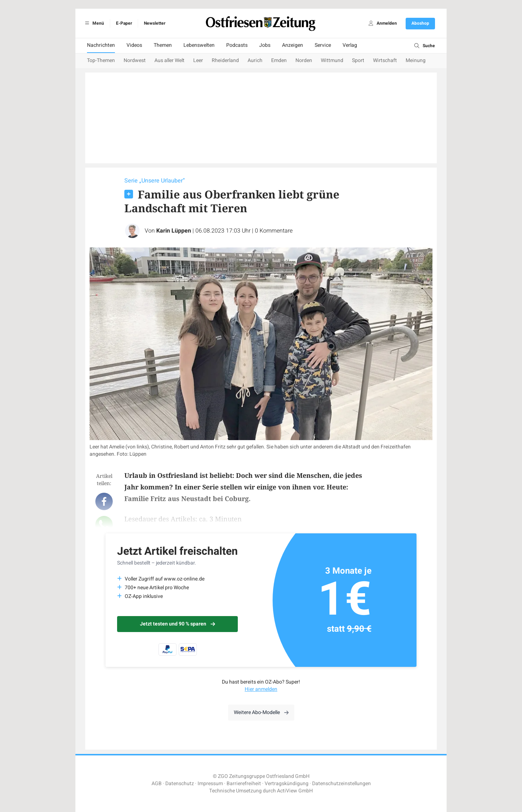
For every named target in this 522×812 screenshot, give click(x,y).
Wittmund (332, 60)
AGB (157, 784)
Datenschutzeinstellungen (341, 784)
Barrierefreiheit (244, 784)
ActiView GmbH (295, 791)
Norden (304, 60)
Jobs (265, 45)
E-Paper (124, 23)
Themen (163, 45)
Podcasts (237, 45)
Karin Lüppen (174, 231)
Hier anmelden (261, 689)
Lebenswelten (199, 45)
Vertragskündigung (287, 784)
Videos (134, 45)
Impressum (210, 784)
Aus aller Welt (169, 60)
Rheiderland (225, 60)
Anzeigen (293, 45)
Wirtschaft (385, 60)
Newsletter (155, 23)
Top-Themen (101, 60)
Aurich (255, 60)
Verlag (350, 45)
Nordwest (135, 60)
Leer (198, 60)
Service (323, 45)
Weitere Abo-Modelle (261, 712)
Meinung (416, 60)
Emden (279, 60)
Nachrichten (101, 45)
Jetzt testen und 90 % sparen (177, 624)
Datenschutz (180, 784)
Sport (358, 60)
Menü (93, 23)
